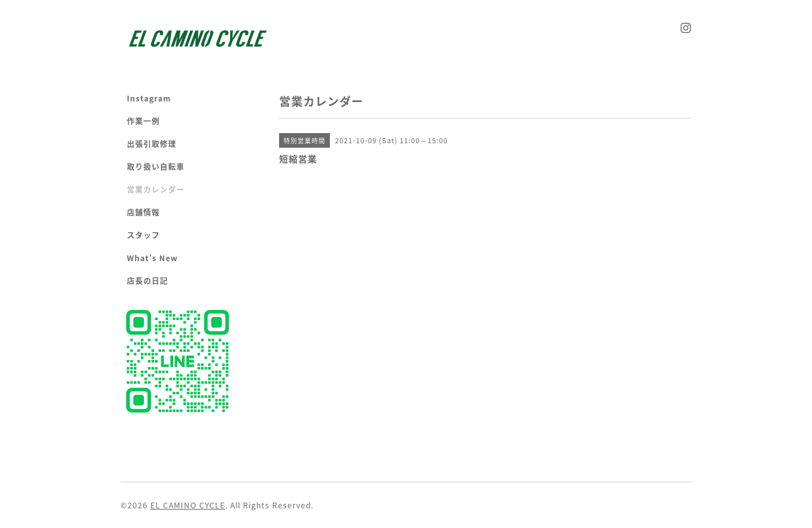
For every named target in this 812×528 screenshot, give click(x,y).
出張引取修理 (152, 144)
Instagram (149, 98)
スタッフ (143, 235)
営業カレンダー (156, 190)
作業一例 (143, 121)
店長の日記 (147, 281)
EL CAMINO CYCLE (188, 505)
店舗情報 (143, 212)
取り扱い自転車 (156, 167)
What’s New (152, 258)
